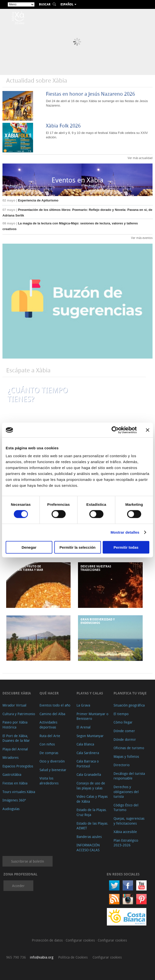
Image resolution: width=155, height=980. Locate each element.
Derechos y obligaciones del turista (126, 792)
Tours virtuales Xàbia (19, 792)
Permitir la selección (77, 547)
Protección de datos (48, 940)
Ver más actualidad (140, 158)
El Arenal (84, 727)
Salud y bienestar (53, 770)
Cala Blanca (85, 744)
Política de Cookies (73, 957)
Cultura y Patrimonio (19, 714)
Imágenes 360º (14, 800)
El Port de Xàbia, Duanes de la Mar (16, 738)
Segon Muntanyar (90, 736)
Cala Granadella (89, 774)
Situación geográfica (129, 705)
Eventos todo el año (55, 705)
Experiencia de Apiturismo (30, 200)
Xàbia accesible (125, 832)
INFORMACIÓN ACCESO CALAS (88, 847)
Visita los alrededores (49, 781)
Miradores (10, 757)
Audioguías (11, 809)
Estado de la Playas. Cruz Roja (92, 812)
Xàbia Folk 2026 (63, 126)
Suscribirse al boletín (28, 861)
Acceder (18, 886)
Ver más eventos (142, 238)
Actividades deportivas (48, 725)
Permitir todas (126, 547)
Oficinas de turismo (129, 748)
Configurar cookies (81, 940)
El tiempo (121, 714)
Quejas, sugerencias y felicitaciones (129, 821)
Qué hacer (49, 693)
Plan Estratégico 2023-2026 (126, 843)
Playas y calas (90, 693)
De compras (49, 753)
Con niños (47, 744)
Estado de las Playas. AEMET (92, 826)
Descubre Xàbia (17, 693)
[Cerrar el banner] (148, 430)
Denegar (29, 547)
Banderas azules (89, 837)
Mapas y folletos (126, 756)
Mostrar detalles (125, 532)
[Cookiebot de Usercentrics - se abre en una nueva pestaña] (115, 430)
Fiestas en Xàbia (15, 783)
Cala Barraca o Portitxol (88, 764)
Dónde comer (124, 731)
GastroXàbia (12, 774)
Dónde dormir (125, 739)
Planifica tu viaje (130, 693)
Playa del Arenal (15, 749)
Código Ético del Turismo (126, 808)
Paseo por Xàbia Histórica (15, 725)
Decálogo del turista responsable (129, 776)
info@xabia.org (42, 957)
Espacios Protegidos (18, 766)
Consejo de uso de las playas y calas (91, 786)
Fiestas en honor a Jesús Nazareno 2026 (90, 94)
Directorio (122, 765)
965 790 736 (16, 957)
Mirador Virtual (14, 705)
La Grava (83, 705)
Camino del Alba (52, 714)
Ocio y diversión (52, 761)
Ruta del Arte (50, 736)
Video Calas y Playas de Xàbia (92, 799)
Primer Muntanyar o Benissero (92, 716)
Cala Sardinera (88, 753)
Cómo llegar (123, 722)
